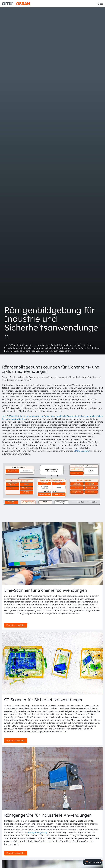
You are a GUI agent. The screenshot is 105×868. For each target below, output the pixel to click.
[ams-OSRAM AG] (16, 4)
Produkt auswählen (16, 625)
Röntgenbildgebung (38, 832)
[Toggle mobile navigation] (101, 4)
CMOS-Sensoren (82, 451)
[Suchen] (98, 4)
